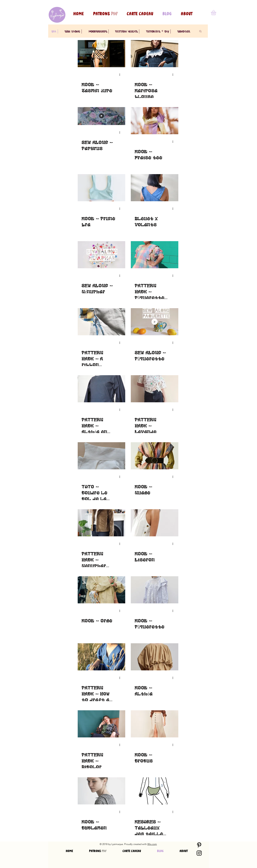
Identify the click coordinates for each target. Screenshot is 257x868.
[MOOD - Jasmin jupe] (101, 54)
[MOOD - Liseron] (155, 523)
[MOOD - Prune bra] (101, 188)
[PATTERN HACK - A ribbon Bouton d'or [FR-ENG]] (101, 322)
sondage (184, 31)
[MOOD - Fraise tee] (155, 121)
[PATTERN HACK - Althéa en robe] (101, 389)
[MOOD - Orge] (101, 590)
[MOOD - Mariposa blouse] (155, 54)
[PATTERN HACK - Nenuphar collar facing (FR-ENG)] (101, 523)
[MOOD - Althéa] (155, 657)
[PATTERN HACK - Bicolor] (101, 724)
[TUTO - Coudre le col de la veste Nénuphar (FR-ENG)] (101, 456)
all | (55, 31)
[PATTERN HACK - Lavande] (155, 389)
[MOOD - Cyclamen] (101, 791)
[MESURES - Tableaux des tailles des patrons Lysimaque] (155, 791)
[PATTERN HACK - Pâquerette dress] (155, 255)
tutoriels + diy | (159, 31)
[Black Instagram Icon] (199, 853)
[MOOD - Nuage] (155, 456)
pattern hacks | (128, 31)
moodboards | (99, 31)
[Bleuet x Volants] (155, 188)
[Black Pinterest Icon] (199, 845)
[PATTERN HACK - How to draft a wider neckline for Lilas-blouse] (101, 657)
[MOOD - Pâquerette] (155, 590)
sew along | (73, 31)
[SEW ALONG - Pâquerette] (155, 322)
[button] (217, 13)
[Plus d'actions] (121, 75)
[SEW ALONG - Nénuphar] (101, 255)
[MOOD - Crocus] (155, 724)
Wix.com (152, 844)
